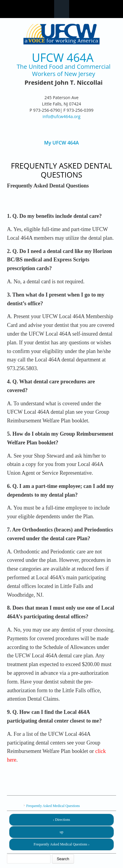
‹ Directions (61, 820)
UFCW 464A (63, 58)
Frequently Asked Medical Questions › (61, 844)
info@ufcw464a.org (62, 116)
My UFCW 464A (61, 143)
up (62, 832)
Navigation (62, 9)
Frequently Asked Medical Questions (53, 806)
